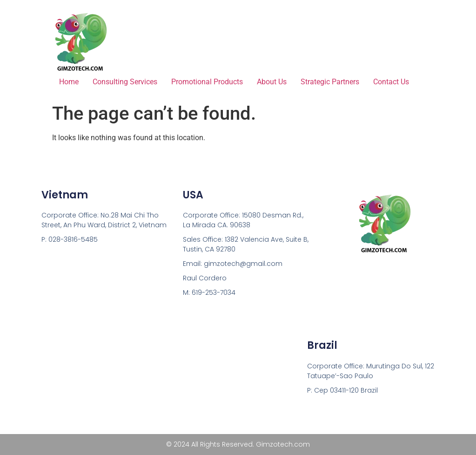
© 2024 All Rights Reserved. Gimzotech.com (238, 444)
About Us (272, 82)
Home (69, 82)
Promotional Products (207, 82)
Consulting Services (125, 82)
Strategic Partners (330, 82)
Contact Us (391, 82)
